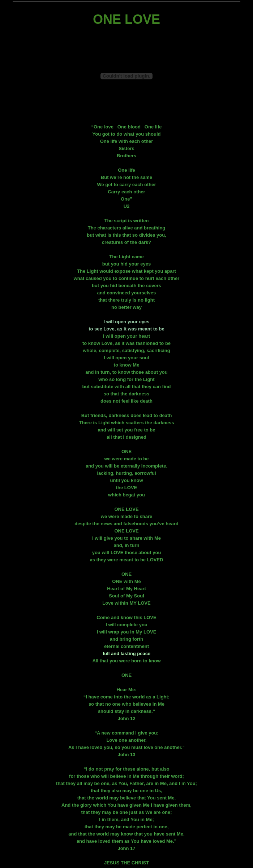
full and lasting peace (126, 654)
